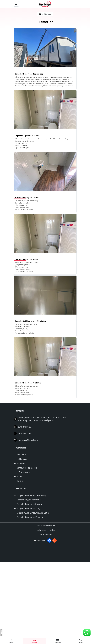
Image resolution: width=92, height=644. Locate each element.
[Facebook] (49, 540)
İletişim (20, 481)
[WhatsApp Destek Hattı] (87, 633)
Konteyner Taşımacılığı (27, 468)
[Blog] (54, 540)
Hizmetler (21, 463)
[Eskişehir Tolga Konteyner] (45, 4)
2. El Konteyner (23, 472)
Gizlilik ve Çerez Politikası (46, 530)
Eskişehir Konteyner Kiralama (30, 517)
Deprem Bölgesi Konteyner (29, 500)
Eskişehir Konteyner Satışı (28, 508)
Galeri (19, 477)
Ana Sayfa (21, 455)
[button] (45, 534)
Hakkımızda (22, 459)
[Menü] (16, 4)
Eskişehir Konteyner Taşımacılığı (31, 495)
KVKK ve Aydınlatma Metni (46, 526)
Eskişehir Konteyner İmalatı (29, 504)
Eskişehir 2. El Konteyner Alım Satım (33, 513)
